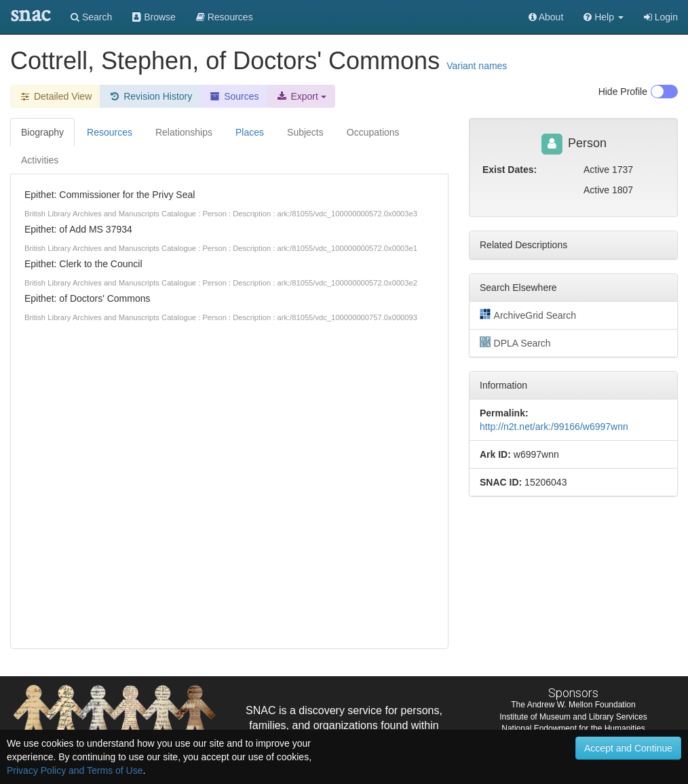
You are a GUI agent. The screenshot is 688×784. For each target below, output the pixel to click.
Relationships (184, 132)
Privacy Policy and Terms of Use (75, 770)
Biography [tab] (42, 132)
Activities (40, 160)
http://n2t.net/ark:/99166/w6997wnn (554, 427)
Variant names (477, 66)
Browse (154, 17)
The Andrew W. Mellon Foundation (573, 705)
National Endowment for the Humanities (573, 728)
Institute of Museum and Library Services (573, 717)
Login (661, 17)
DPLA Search (515, 342)
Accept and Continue (628, 748)
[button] (604, 17)
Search (91, 17)
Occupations (373, 132)
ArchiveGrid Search (528, 315)
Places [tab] (250, 132)
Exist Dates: (510, 170)
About (546, 17)
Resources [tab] (110, 132)
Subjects (305, 132)
